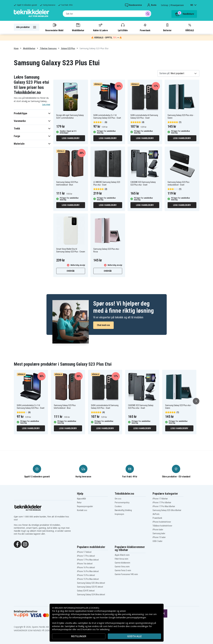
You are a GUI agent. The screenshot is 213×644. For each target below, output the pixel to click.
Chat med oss (103, 325)
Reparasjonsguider (85, 506)
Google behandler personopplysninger (127, 617)
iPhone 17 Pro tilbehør (162, 503)
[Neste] (196, 401)
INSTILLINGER (79, 636)
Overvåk (71, 271)
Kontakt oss (82, 510)
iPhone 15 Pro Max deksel (88, 579)
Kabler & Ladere (100, 27)
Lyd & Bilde (123, 27)
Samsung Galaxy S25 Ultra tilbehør (167, 510)
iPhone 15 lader (159, 537)
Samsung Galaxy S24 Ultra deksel (91, 595)
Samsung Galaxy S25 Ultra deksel (91, 583)
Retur (79, 503)
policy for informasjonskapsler (77, 617)
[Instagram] (25, 544)
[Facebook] (17, 544)
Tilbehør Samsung (48, 48)
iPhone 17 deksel (84, 552)
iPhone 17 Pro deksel (86, 556)
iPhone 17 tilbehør (160, 499)
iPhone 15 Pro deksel (86, 575)
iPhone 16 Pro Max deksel (88, 571)
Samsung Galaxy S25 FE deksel (90, 587)
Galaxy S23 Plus (68, 48)
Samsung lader (159, 533)
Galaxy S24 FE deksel (86, 591)
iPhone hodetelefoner (162, 522)
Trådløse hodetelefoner (162, 526)
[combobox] (107, 14)
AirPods (156, 514)
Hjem (16, 48)
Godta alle (134, 636)
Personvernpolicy (122, 503)
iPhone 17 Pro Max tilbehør (164, 506)
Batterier (167, 27)
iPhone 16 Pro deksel (86, 567)
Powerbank (145, 27)
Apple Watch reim (122, 555)
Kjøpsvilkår (81, 499)
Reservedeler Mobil (54, 27)
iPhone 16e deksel (85, 564)
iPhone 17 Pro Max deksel (88, 560)
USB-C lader (157, 541)
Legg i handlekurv (71, 138)
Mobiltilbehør (78, 27)
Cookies (118, 506)
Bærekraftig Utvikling (123, 510)
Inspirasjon (119, 514)
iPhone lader (158, 530)
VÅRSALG (190, 27)
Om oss (118, 499)
